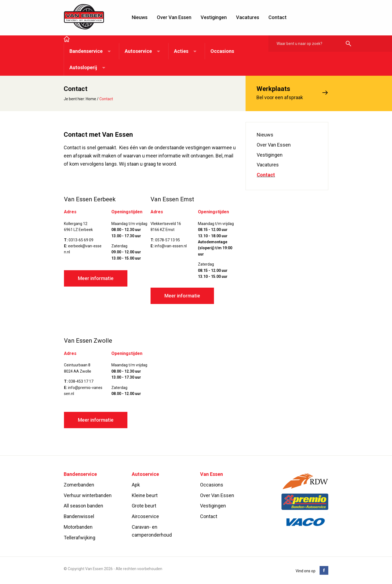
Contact (278, 17)
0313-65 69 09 (81, 240)
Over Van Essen (174, 17)
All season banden (83, 506)
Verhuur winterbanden (88, 495)
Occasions (222, 51)
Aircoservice (145, 517)
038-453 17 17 (81, 382)
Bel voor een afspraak (287, 92)
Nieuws (140, 17)
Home (91, 99)
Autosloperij (83, 67)
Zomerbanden (79, 485)
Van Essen (84, 17)
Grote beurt (144, 506)
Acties (181, 51)
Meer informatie (96, 279)
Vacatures (248, 17)
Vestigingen (214, 17)
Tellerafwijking (79, 538)
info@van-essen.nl (171, 246)
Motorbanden (78, 527)
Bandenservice (86, 51)
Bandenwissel (79, 517)
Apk (136, 485)
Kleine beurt (145, 495)
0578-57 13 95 (168, 240)
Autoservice (138, 51)
